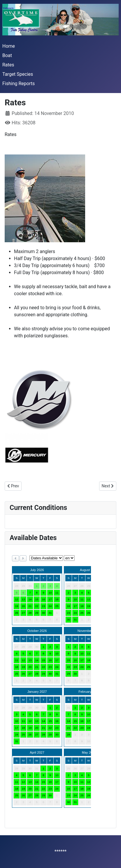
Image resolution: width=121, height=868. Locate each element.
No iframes (50, 685)
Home (9, 46)
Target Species (18, 74)
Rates (8, 65)
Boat (7, 55)
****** (60, 851)
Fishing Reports (19, 84)
